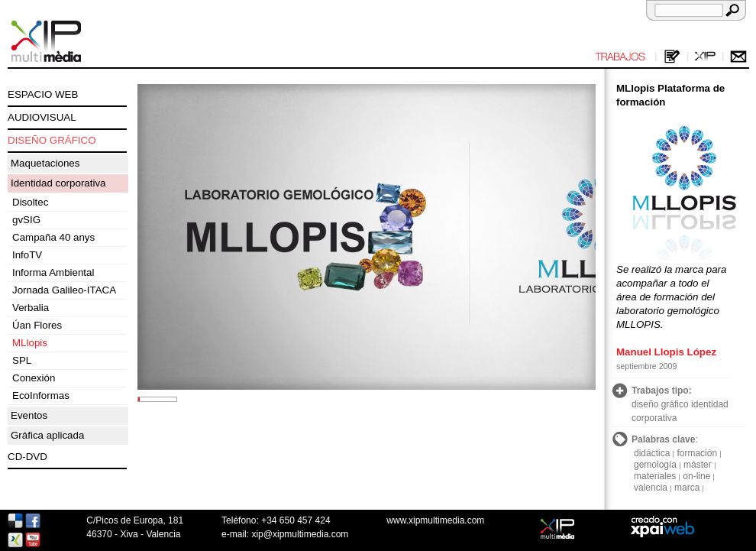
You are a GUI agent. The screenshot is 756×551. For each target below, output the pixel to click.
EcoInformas (41, 395)
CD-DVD (27, 457)
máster (698, 465)
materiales (655, 476)
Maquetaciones (45, 163)
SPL (22, 360)
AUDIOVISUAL (42, 117)
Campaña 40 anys (53, 237)
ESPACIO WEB (43, 94)
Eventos (29, 415)
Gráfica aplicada (47, 435)
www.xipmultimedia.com (435, 520)
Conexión (34, 378)
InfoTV (27, 255)
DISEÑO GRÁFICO (52, 140)
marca (687, 488)
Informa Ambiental (53, 272)
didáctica (652, 453)
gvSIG (26, 220)
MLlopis (30, 343)
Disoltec (30, 202)
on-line (696, 476)
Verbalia (31, 308)
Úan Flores (37, 325)
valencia (651, 488)
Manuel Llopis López (666, 352)
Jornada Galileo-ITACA (64, 290)
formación (697, 453)
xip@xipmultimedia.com (300, 534)
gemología (655, 465)
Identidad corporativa (58, 183)
